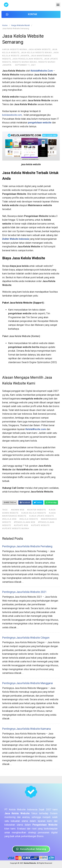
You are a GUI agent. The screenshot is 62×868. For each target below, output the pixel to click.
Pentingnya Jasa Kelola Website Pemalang (27, 546)
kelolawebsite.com (12, 115)
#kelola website (29, 519)
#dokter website (37, 510)
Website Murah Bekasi (25, 62)
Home (5, 25)
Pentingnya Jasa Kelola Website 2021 (24, 592)
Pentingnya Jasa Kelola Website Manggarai (27, 683)
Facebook (25, 502)
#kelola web (9, 519)
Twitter (38, 502)
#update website (40, 525)
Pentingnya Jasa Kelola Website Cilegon (26, 638)
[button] (58, 5)
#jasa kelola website (34, 513)
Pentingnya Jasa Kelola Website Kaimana (26, 729)
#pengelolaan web (25, 522)
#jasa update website (42, 516)
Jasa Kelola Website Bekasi (36, 53)
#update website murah (16, 528)
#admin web (18, 510)
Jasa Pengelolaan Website (27, 59)
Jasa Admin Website (39, 49)
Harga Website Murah (20, 25)
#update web (21, 525)
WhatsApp (51, 502)
